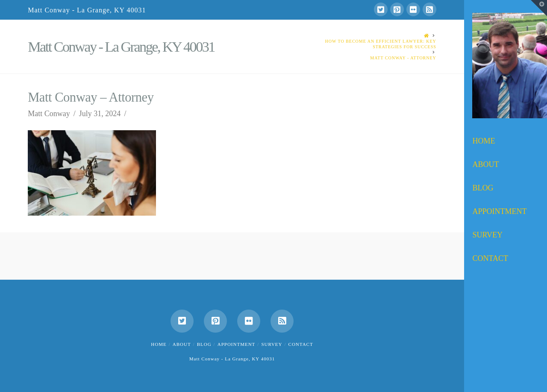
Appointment (237, 344)
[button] (539, 8)
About (182, 344)
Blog (204, 344)
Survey (272, 344)
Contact (301, 344)
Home (159, 344)
